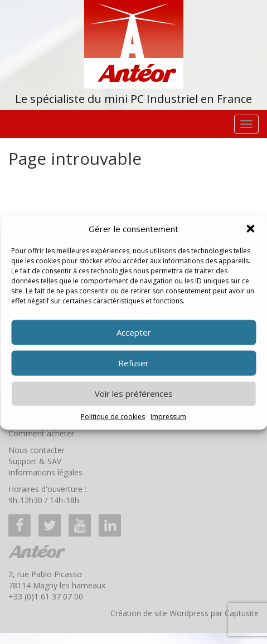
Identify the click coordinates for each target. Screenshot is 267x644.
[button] (250, 229)
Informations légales (45, 472)
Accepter (134, 332)
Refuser (133, 363)
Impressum (168, 417)
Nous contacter (37, 450)
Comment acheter (41, 433)
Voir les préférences (134, 394)
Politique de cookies (113, 417)
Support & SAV (35, 461)
